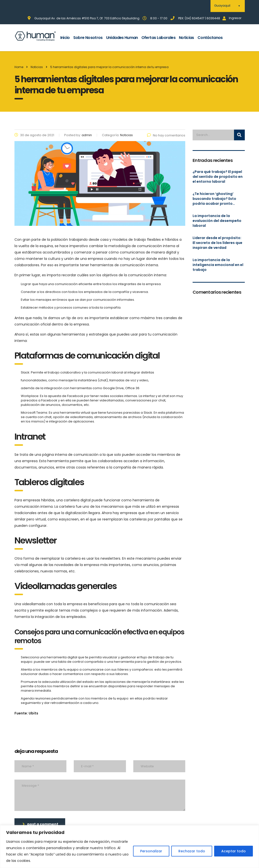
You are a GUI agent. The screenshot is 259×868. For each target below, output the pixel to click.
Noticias (186, 38)
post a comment (40, 824)
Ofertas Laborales (158, 38)
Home (19, 67)
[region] (129, 847)
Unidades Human (122, 38)
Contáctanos (210, 38)
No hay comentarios (166, 135)
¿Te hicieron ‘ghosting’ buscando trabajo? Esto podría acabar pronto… (214, 199)
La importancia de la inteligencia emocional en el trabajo (218, 265)
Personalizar (151, 851)
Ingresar (232, 18)
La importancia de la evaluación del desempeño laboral (217, 221)
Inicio (65, 38)
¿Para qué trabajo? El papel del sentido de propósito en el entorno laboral (218, 177)
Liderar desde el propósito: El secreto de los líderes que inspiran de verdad (217, 243)
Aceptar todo (234, 851)
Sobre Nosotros (88, 38)
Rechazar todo (192, 851)
